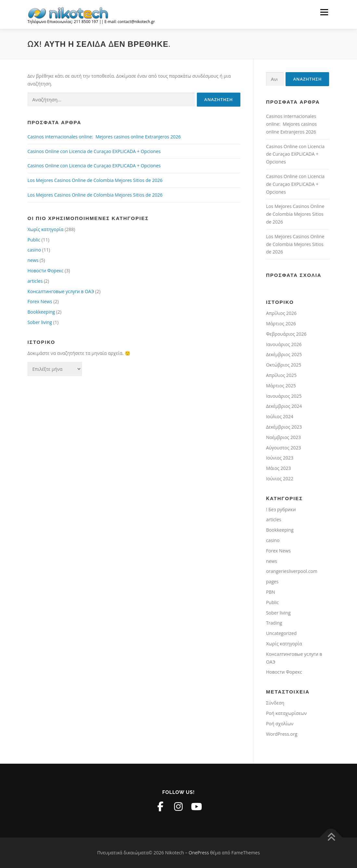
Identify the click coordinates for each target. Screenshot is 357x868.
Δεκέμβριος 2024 (284, 406)
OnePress (199, 853)
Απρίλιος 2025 (281, 375)
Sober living (40, 322)
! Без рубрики (281, 509)
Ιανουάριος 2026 (284, 344)
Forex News (40, 301)
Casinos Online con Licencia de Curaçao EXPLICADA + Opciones (94, 151)
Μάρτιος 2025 (281, 386)
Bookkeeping (41, 312)
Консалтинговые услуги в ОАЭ (61, 291)
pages (272, 582)
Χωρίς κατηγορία (46, 229)
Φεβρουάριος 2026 (286, 334)
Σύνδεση (275, 703)
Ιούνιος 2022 (280, 479)
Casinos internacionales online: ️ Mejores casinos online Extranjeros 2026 (104, 137)
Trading (274, 623)
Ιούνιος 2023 (280, 458)
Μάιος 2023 (279, 468)
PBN (271, 592)
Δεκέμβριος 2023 (284, 427)
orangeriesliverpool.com (292, 571)
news (33, 260)
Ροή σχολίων (280, 724)
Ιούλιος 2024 (280, 416)
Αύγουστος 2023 (284, 448)
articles (35, 281)
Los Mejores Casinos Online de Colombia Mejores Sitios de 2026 (95, 180)
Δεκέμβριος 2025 (284, 354)
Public (34, 240)
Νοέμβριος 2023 (283, 437)
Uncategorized (281, 633)
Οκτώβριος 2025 (284, 365)
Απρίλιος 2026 (281, 313)
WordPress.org (282, 734)
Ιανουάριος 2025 (284, 396)
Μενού (324, 12)
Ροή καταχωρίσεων (286, 713)
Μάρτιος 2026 (281, 324)
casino (34, 250)
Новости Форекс (46, 271)
